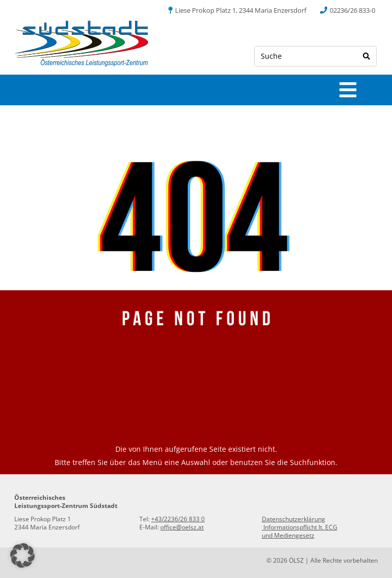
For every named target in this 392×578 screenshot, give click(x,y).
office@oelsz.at (182, 527)
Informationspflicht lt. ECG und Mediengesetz (300, 531)
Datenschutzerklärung (293, 519)
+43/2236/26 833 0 (178, 519)
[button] (22, 556)
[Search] (366, 56)
